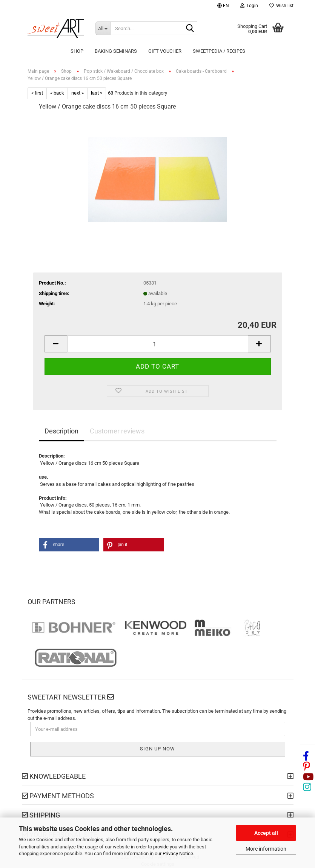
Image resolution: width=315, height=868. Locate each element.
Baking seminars (116, 51)
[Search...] (103, 28)
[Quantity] (158, 344)
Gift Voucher (165, 51)
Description (61, 431)
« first (37, 93)
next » (78, 93)
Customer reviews (117, 431)
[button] (223, 7)
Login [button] (249, 6)
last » (97, 93)
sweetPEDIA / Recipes (219, 51)
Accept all (266, 833)
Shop (77, 51)
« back (57, 93)
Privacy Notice (178, 853)
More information (266, 849)
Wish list (281, 6)
